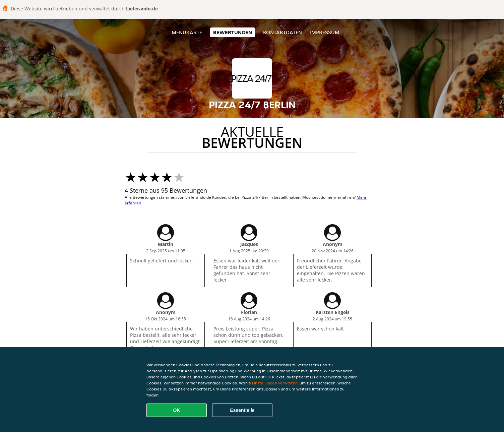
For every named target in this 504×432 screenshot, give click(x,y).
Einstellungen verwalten (275, 383)
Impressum (325, 32)
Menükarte (187, 32)
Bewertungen (233, 32)
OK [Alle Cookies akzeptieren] (177, 410)
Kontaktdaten (282, 32)
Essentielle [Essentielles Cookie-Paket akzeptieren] (242, 410)
